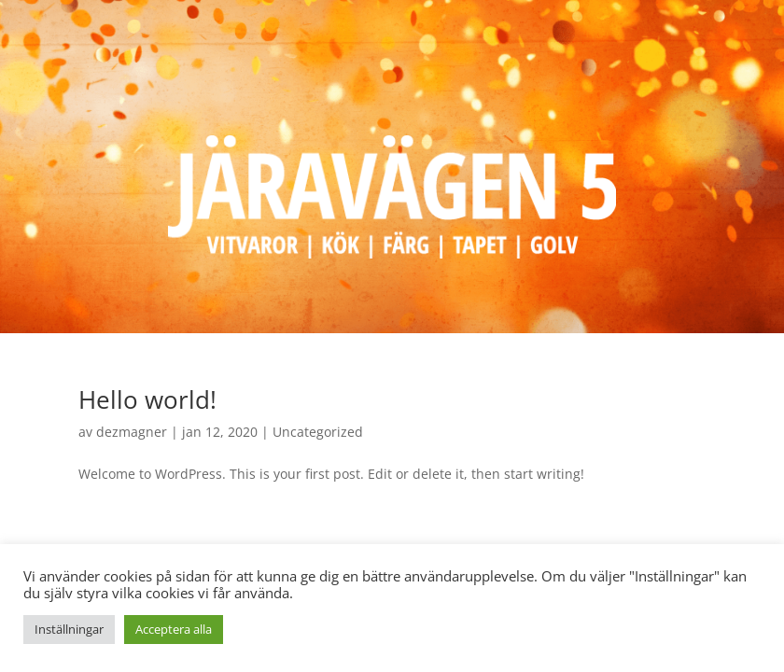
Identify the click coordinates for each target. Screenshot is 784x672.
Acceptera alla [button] (174, 629)
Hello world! (147, 399)
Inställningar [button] (69, 629)
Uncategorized (318, 432)
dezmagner (132, 432)
